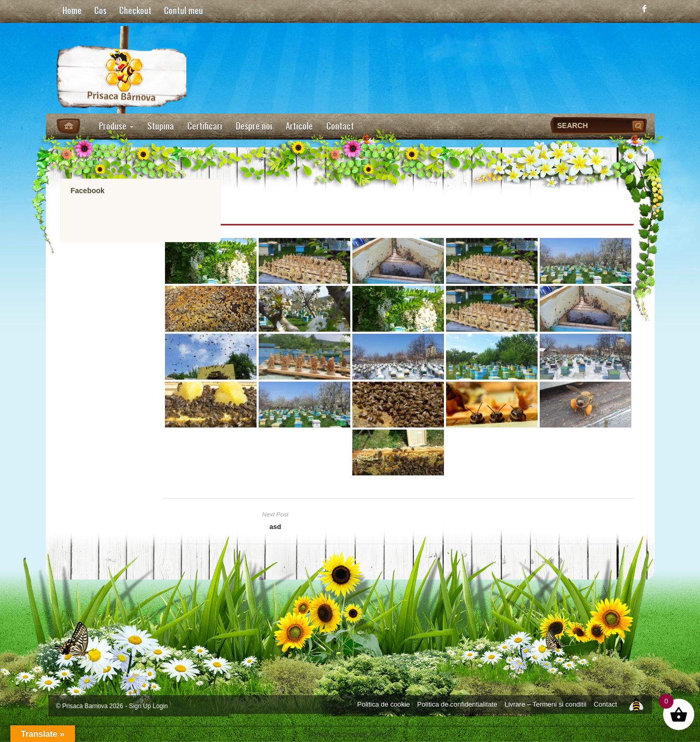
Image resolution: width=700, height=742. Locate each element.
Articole (299, 126)
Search (639, 125)
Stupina (161, 126)
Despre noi (254, 126)
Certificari (205, 126)
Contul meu (183, 10)
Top (636, 704)
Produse (116, 126)
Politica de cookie (383, 704)
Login (160, 706)
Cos (100, 10)
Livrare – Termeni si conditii (545, 704)
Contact (340, 126)
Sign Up (140, 706)
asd (275, 527)
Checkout (135, 10)
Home (72, 10)
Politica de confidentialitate (457, 704)
